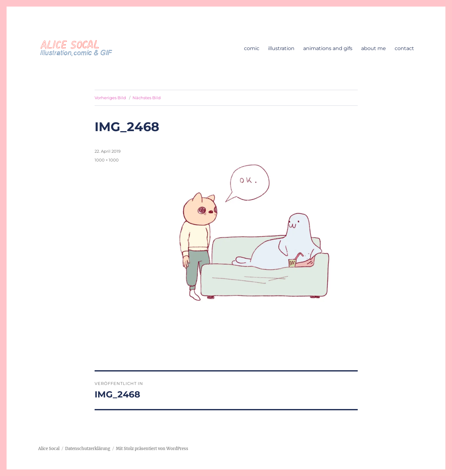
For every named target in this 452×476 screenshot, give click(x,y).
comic (252, 48)
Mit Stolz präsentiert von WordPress (152, 449)
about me (374, 48)
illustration (281, 48)
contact (404, 48)
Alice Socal (49, 449)
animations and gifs (328, 48)
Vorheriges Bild (110, 98)
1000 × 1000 (107, 160)
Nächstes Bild (147, 98)
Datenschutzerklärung (88, 449)
